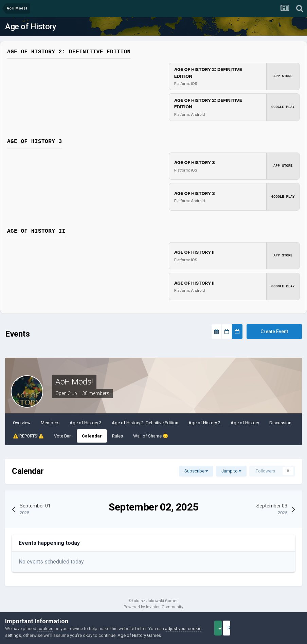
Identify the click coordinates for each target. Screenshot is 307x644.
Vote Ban (63, 436)
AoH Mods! (74, 382)
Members (50, 423)
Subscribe (196, 471)
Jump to (231, 471)
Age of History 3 (86, 423)
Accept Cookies (227, 628)
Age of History (31, 26)
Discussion (280, 423)
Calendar (92, 436)
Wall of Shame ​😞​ (151, 436)
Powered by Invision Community (153, 607)
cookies (45, 629)
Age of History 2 (204, 423)
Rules (118, 436)
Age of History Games (154, 635)
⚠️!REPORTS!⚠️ (28, 436)
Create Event (274, 332)
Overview (22, 423)
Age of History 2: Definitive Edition (145, 423)
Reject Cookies (278, 628)
